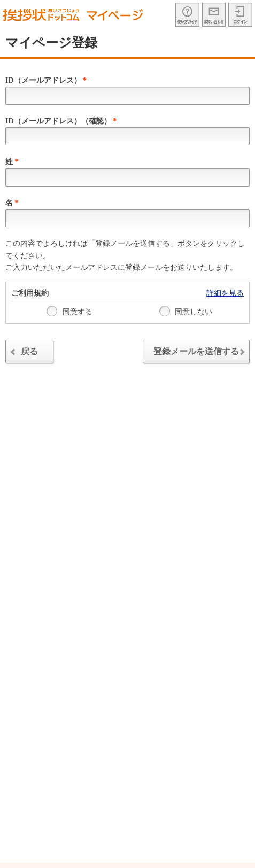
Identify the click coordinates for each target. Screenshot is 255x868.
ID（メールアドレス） (46, 80)
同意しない (186, 311)
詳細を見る (225, 293)
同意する (69, 311)
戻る (23, 353)
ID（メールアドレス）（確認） (61, 121)
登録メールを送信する (202, 353)
